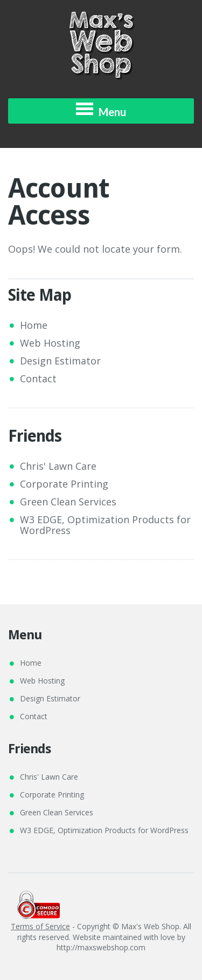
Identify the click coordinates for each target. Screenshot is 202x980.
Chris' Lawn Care (58, 466)
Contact (38, 379)
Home (34, 325)
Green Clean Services (68, 502)
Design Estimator (60, 361)
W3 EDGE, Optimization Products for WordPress (105, 525)
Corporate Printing (64, 484)
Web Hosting (50, 343)
